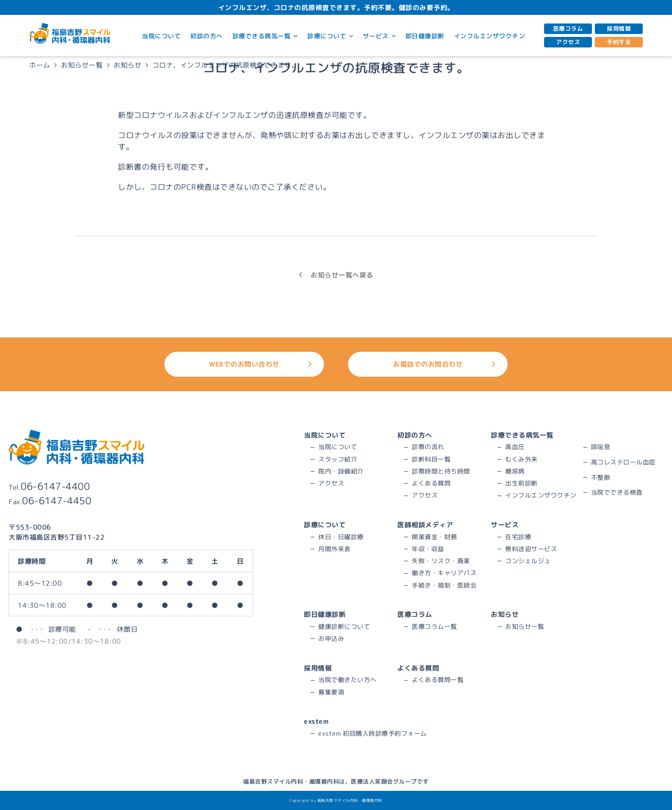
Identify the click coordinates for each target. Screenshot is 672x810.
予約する (619, 42)
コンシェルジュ (528, 561)
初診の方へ (207, 36)
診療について (330, 36)
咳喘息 (601, 447)
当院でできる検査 (617, 492)
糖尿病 (515, 471)
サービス (379, 36)
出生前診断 (521, 483)
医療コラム (568, 29)
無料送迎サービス (531, 549)
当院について (161, 36)
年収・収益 (428, 549)
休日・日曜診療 (341, 537)
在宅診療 (518, 537)
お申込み (331, 638)
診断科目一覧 (431, 459)
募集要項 (331, 692)
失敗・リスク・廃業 (441, 561)
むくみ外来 (521, 459)
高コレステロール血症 (623, 462)
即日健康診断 (425, 36)
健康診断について (344, 626)
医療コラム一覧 (434, 626)
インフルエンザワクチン (490, 36)
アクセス (568, 42)
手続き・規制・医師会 (444, 585)
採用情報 (619, 29)
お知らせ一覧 (525, 626)
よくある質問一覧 (438, 680)
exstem (316, 721)
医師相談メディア (425, 525)
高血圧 (515, 447)
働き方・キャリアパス (444, 573)
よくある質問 (431, 483)
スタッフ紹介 (338, 459)
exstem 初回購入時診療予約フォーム (373, 733)
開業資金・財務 (434, 537)
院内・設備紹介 (341, 471)
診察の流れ (428, 447)
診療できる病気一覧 (265, 36)
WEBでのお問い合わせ (261, 364)
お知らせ (505, 614)
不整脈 (601, 477)
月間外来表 (335, 549)
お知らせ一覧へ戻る (336, 275)
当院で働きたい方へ (348, 680)
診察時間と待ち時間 (441, 471)
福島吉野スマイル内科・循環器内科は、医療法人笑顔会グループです (336, 781)
